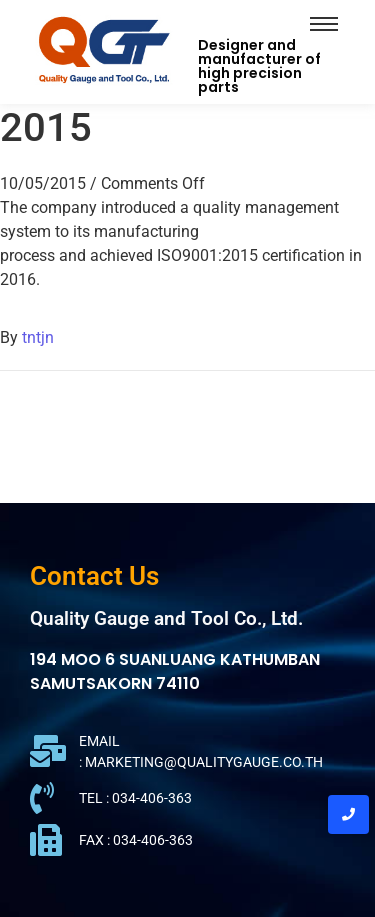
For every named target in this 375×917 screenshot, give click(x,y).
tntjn (38, 337)
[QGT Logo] (104, 48)
